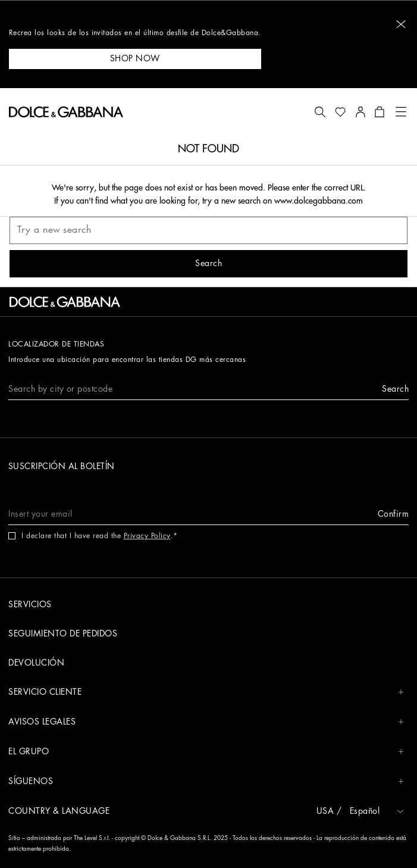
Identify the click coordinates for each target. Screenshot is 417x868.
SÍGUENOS (206, 781)
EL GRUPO (206, 752)
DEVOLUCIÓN (36, 663)
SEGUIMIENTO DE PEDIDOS (63, 633)
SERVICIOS (30, 604)
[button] (401, 24)
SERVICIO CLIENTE (206, 692)
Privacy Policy (147, 536)
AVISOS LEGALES (206, 722)
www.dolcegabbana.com (319, 201)
